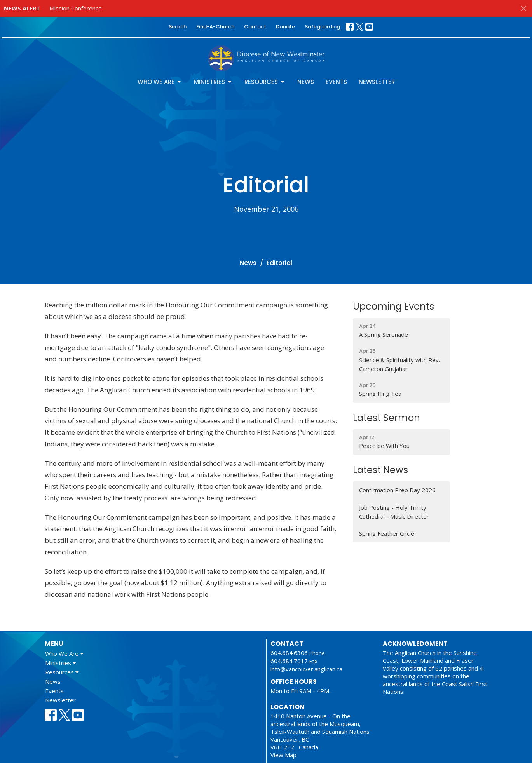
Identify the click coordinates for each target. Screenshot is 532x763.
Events (336, 82)
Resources (265, 82)
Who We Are (160, 82)
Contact (255, 27)
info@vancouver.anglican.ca (306, 669)
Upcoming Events (393, 306)
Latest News (380, 470)
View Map (283, 755)
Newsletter (377, 82)
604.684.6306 (289, 653)
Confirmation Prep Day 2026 (397, 490)
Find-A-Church (215, 27)
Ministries (213, 82)
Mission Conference (76, 8)
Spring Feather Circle (387, 533)
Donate (285, 27)
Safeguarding (322, 27)
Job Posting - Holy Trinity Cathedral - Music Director (394, 512)
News (306, 82)
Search (178, 27)
